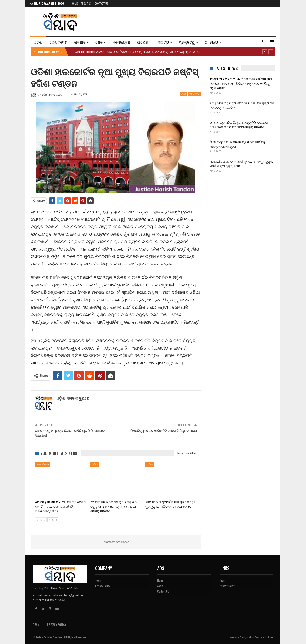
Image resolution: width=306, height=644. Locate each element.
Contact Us (102, 3)
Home (75, 3)
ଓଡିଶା (38, 42)
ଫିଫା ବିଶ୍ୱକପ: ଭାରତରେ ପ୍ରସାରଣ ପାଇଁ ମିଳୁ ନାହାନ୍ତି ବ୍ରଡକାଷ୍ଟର (238, 144)
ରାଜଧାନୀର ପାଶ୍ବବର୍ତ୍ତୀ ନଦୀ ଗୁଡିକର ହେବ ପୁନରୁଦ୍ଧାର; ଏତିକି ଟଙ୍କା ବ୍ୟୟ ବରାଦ (242, 163)
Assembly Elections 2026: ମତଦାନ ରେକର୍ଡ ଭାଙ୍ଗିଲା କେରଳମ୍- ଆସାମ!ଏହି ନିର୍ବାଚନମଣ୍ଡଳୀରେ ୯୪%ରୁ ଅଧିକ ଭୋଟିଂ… (138, 52)
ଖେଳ (99, 42)
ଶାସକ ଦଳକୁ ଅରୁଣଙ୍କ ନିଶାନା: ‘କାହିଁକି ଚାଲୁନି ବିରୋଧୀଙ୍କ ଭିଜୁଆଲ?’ (70, 433)
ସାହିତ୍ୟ (164, 42)
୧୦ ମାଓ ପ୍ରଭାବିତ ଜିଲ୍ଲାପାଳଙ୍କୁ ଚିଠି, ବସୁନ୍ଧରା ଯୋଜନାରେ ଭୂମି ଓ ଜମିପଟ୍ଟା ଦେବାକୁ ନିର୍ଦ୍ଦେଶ (239, 125)
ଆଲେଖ (143, 42)
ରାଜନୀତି (80, 42)
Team (98, 580)
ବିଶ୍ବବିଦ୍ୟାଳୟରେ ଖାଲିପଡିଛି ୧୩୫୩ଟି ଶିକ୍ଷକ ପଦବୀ (164, 431)
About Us (86, 3)
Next (53, 520)
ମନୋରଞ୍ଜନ (121, 42)
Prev (41, 520)
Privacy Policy (103, 586)
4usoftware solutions (261, 637)
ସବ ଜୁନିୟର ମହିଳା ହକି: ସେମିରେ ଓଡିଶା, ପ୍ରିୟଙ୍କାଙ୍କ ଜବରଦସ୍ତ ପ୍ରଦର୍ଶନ (242, 105)
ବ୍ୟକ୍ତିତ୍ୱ (187, 42)
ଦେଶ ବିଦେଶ (58, 42)
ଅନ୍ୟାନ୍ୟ (211, 42)
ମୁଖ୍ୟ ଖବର (195, 94)
